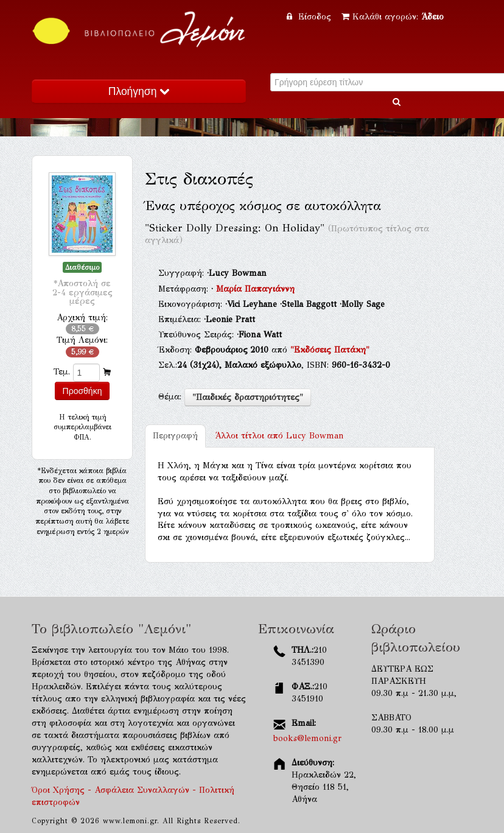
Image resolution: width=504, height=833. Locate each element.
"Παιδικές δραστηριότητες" (248, 397)
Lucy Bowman (279, 436)
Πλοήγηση (139, 91)
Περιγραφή (175, 436)
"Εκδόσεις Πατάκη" (330, 350)
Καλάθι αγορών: (393, 17)
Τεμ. (62, 372)
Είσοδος (310, 17)
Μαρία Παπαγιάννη (255, 289)
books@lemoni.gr (307, 738)
